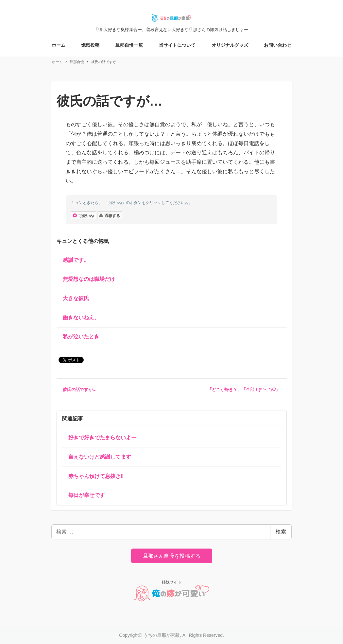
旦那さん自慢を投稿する (172, 556)
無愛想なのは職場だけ (89, 279)
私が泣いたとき (81, 337)
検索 (281, 532)
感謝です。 (76, 260)
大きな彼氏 (76, 298)
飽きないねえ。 (81, 318)
